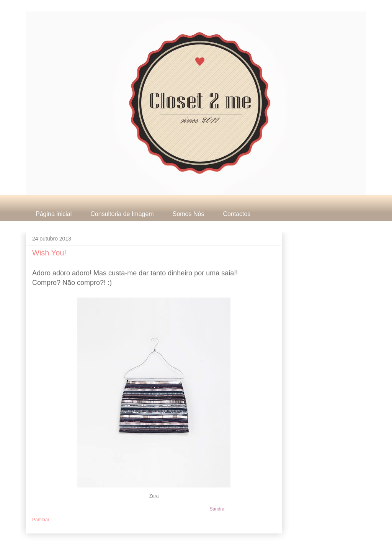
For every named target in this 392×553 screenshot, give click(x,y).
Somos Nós (189, 214)
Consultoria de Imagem (122, 214)
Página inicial (54, 214)
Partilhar (41, 520)
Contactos (237, 214)
